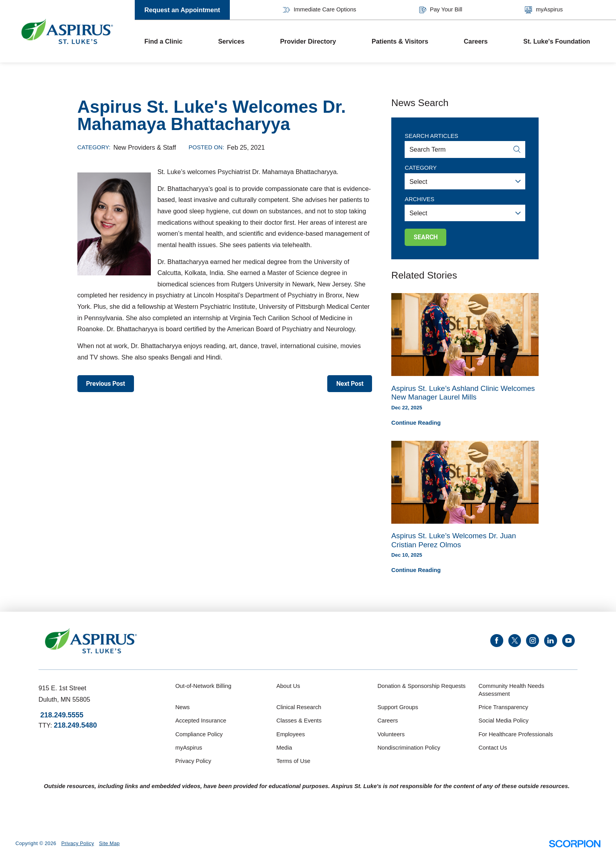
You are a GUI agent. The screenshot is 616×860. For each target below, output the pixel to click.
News (182, 707)
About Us (288, 686)
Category (421, 168)
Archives (419, 199)
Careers (476, 41)
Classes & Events (299, 721)
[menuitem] (172, 41)
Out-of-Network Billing (203, 686)
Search (426, 237)
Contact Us (493, 748)
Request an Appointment (182, 10)
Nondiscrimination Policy (409, 748)
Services (231, 41)
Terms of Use (293, 761)
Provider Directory (308, 41)
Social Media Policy (503, 721)
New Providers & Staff (145, 147)
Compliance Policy (199, 734)
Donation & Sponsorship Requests (422, 686)
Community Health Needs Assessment (511, 690)
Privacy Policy (193, 761)
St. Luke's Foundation (557, 41)
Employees (291, 734)
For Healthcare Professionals (516, 734)
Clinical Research (299, 707)
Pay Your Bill (441, 10)
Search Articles (431, 136)
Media (284, 748)
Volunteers (391, 734)
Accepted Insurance (201, 721)
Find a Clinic (163, 41)
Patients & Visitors (400, 41)
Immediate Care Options (320, 10)
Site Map (109, 843)
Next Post (350, 384)
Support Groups (398, 707)
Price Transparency (503, 707)
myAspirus (544, 10)
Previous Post (105, 384)
